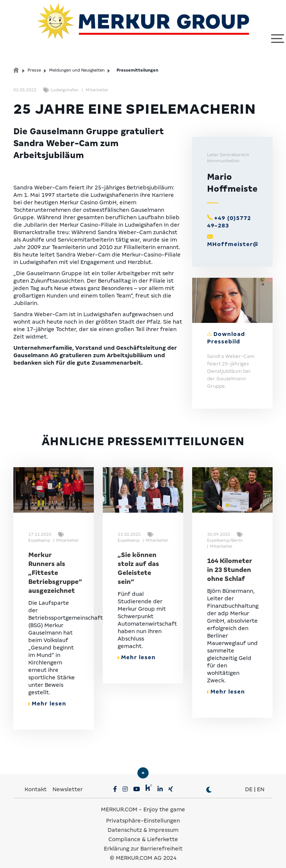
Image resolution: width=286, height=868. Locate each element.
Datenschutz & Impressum (143, 823)
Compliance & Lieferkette (143, 833)
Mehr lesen (47, 697)
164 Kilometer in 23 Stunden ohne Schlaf (230, 563)
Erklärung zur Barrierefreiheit (143, 842)
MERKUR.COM (119, 803)
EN (261, 783)
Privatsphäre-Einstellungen (143, 814)
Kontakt (36, 783)
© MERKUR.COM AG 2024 (143, 851)
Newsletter (68, 783)
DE (249, 783)
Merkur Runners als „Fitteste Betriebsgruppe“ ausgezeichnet (55, 566)
